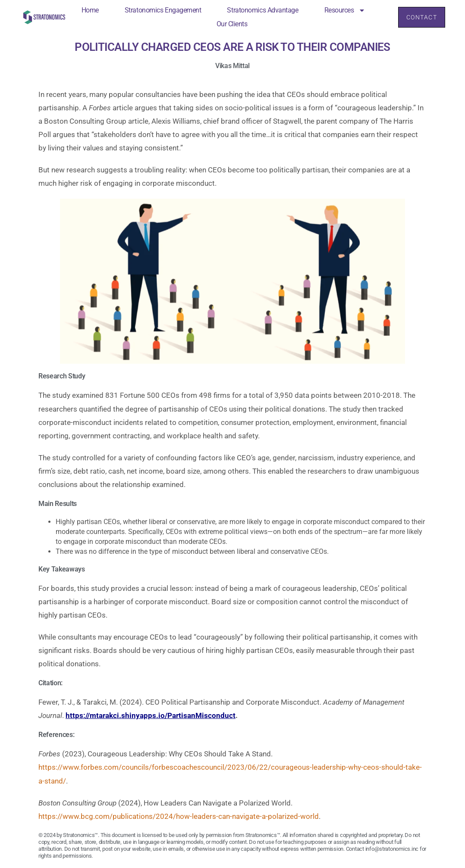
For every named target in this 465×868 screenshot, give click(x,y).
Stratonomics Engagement (162, 10)
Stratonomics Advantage (262, 10)
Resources (344, 10)
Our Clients (231, 24)
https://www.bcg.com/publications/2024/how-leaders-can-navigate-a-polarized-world (179, 816)
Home (89, 10)
